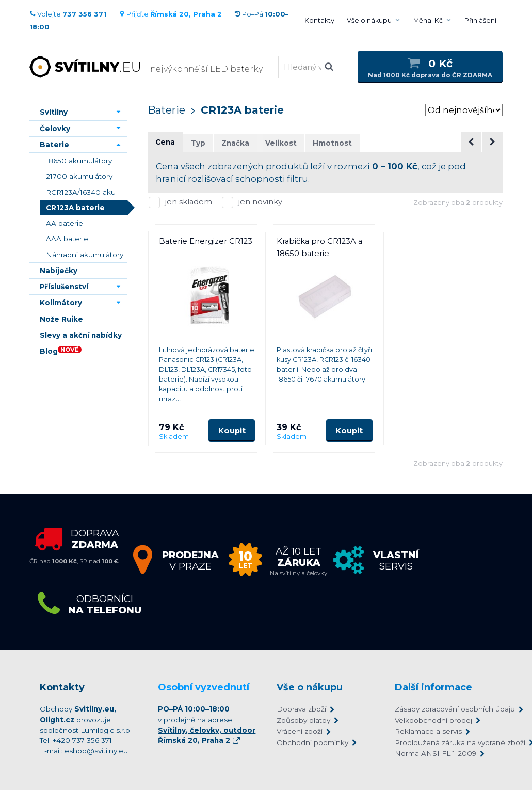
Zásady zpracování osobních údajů (444, 709)
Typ (198, 143)
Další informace (433, 687)
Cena (165, 142)
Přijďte (170, 14)
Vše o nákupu (369, 20)
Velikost (281, 143)
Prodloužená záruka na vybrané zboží (444, 742)
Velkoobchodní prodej (433, 720)
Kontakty (319, 20)
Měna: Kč (428, 20)
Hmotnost (332, 143)
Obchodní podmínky (312, 742)
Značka (235, 143)
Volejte (68, 14)
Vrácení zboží (300, 731)
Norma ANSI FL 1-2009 (436, 753)
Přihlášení (480, 20)
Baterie (166, 110)
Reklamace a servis (428, 731)
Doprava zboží (301, 709)
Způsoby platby (303, 720)
